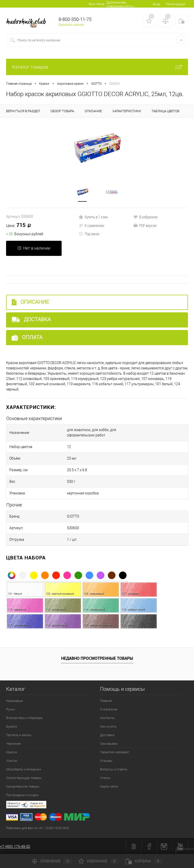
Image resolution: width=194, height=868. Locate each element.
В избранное (145, 217)
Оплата (27, 337)
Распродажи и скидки (22, 795)
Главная (106, 701)
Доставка (31, 320)
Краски (11, 752)
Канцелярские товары (23, 786)
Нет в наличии (34, 248)
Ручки (10, 709)
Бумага (11, 726)
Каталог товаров (97, 67)
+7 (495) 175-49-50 (15, 847)
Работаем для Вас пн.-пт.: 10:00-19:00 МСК (38, 828)
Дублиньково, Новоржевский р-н (120, 4)
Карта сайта (109, 786)
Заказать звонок (71, 25)
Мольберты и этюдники (24, 769)
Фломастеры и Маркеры (25, 718)
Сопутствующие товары (24, 778)
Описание (30, 302)
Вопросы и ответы (114, 769)
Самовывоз (109, 744)
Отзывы (106, 761)
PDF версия (145, 225)
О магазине (109, 709)
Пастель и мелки (19, 735)
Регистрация (175, 4)
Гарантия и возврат (115, 752)
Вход (156, 4)
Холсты (12, 761)
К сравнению (91, 225)
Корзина (144, 861)
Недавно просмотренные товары (97, 658)
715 (20, 225)
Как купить (108, 726)
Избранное (99, 861)
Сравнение (52, 861)
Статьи (105, 778)
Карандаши (15, 701)
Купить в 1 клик (93, 217)
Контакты (107, 718)
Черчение (13, 744)
